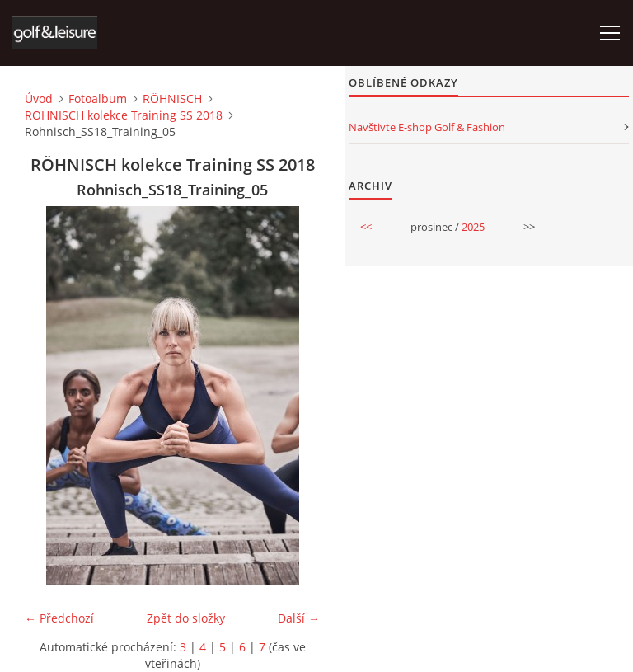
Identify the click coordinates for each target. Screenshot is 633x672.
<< (366, 227)
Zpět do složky (186, 618)
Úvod (39, 99)
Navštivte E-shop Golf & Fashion (427, 127)
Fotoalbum (98, 99)
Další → (299, 618)
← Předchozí (59, 618)
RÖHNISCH (172, 99)
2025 (473, 227)
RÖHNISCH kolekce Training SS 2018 (124, 115)
